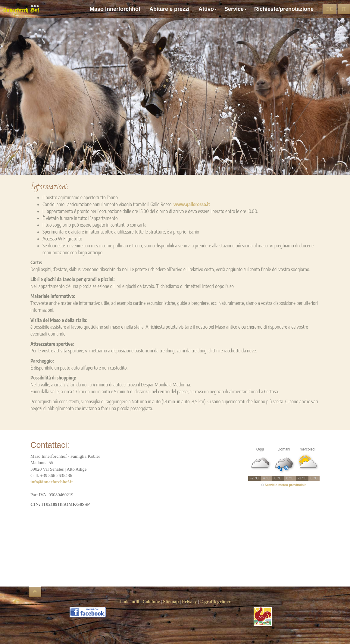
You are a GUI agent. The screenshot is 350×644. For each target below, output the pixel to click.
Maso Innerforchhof (117, 9)
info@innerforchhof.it (52, 482)
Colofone (151, 602)
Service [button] (236, 9)
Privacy (189, 602)
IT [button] (344, 9)
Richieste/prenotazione (285, 9)
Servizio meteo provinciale (286, 485)
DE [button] (330, 9)
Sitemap (171, 602)
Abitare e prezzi (171, 9)
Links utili (129, 602)
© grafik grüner (215, 602)
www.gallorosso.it (192, 204)
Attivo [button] (208, 9)
